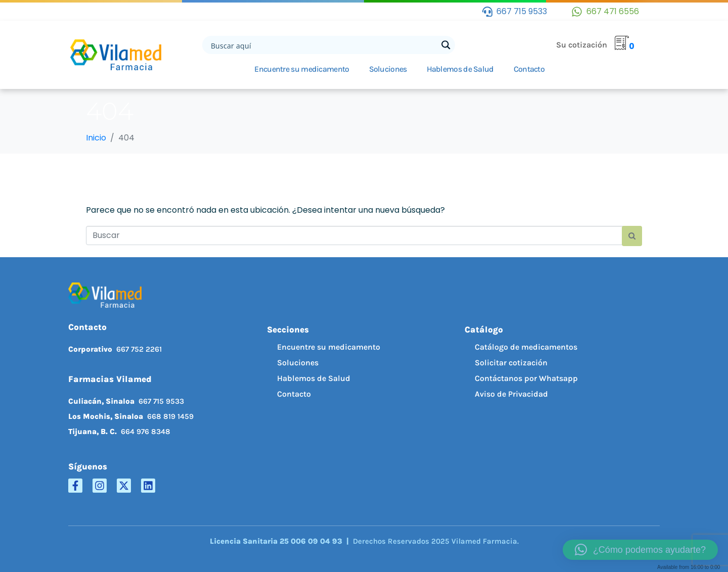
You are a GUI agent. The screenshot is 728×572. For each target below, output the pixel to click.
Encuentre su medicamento (302, 69)
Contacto (529, 69)
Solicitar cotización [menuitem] (511, 363)
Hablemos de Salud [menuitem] (314, 378)
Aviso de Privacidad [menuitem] (511, 394)
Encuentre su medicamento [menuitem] (329, 347)
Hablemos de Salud (460, 69)
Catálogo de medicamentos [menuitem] (526, 347)
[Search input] (323, 45)
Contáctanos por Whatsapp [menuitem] (526, 378)
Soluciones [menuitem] (298, 363)
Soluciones (388, 69)
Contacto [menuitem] (294, 394)
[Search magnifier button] (446, 45)
